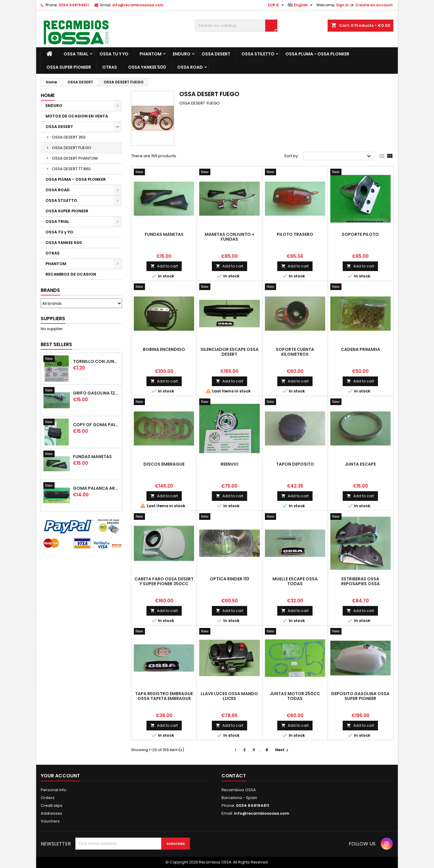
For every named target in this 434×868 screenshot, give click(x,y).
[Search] (236, 26)
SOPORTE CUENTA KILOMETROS (295, 352)
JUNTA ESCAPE (360, 464)
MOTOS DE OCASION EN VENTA (77, 116)
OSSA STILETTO (258, 54)
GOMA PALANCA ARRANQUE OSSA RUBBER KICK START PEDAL (96, 488)
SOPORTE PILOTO (360, 234)
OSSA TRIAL (76, 54)
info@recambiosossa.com (138, 5)
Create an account (374, 5)
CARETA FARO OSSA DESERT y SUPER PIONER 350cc (164, 581)
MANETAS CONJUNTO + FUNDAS (230, 237)
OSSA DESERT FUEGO (72, 148)
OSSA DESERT (216, 54)
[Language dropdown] (301, 5)
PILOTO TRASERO (295, 234)
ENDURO (182, 54)
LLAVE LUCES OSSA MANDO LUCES (229, 696)
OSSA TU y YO (114, 54)
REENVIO (230, 464)
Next (283, 750)
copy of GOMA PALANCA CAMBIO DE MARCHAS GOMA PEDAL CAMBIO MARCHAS (96, 425)
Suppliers (53, 318)
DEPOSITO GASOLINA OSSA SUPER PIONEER (360, 696)
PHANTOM (151, 54)
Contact (234, 776)
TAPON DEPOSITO (295, 464)
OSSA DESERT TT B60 (71, 169)
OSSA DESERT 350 (69, 137)
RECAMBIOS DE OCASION (71, 274)
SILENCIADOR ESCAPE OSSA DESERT (230, 352)
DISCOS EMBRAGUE (164, 464)
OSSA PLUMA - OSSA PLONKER (317, 54)
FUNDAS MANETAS (92, 457)
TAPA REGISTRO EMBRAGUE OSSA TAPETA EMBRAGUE (164, 696)
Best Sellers (56, 344)
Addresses (51, 813)
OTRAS (110, 67)
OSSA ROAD (190, 67)
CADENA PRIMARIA (360, 349)
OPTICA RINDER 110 (230, 579)
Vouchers (50, 821)
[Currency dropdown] (277, 5)
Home (48, 95)
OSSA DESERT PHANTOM (75, 158)
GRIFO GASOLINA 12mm (96, 393)
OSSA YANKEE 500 (147, 67)
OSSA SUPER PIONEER (69, 67)
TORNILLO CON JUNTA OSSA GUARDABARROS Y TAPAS (96, 361)
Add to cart (164, 266)
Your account (60, 776)
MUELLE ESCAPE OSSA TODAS (295, 581)
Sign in (342, 5)
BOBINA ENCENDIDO (164, 349)
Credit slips (52, 806)
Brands (50, 290)
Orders (48, 798)
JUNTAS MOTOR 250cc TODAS (295, 696)
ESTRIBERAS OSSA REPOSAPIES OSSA (360, 581)
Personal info (53, 790)
